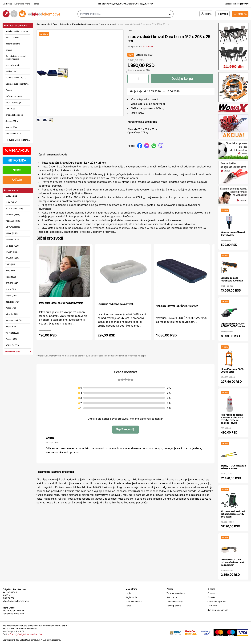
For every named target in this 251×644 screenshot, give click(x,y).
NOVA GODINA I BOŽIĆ (16, 78)
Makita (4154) (11, 196)
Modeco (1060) (12, 246)
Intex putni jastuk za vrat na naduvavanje (61, 303)
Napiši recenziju (125, 429)
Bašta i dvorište (12, 37)
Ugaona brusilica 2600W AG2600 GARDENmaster (233, 325)
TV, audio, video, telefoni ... (18, 140)
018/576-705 (133, 4)
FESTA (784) (11, 296)
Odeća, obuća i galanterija (17, 84)
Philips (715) (11, 308)
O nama (211, 593)
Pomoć (36, 4)
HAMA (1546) (12, 233)
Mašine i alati (11, 71)
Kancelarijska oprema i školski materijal (15, 58)
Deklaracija (137, 113)
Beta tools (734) (13, 302)
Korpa (128, 606)
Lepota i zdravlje (13, 65)
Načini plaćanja (174, 606)
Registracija (131, 597)
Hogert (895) (11, 277)
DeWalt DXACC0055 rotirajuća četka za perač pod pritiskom (233, 562)
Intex (130, 30)
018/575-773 (107, 4)
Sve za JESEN (12, 121)
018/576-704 (120, 4)
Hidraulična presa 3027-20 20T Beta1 (232, 371)
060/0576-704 (146, 4)
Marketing (7, 4)
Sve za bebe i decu (14, 115)
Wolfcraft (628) (12, 333)
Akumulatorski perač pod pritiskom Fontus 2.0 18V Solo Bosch (233, 514)
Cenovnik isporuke (217, 601)
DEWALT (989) (12, 258)
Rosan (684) (11, 327)
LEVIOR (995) (11, 252)
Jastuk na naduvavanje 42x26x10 (116, 304)
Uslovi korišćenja (175, 601)
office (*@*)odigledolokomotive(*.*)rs (25, 634)
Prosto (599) (11, 339)
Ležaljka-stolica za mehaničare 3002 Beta (232, 279)
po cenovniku (157, 104)
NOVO (17, 170)
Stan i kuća (10, 109)
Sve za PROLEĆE (13, 134)
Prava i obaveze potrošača (132, 502)
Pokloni (9, 90)
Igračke (9, 50)
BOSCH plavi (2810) (14, 208)
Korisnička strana (22, 4)
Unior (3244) (11, 202)
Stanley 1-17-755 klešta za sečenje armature (233, 467)
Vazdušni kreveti (108, 24)
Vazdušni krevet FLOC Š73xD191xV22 (177, 306)
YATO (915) (10, 264)
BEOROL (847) (12, 283)
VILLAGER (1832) (13, 221)
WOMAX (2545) (13, 215)
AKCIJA (17, 180)
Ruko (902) (10, 271)
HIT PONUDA (17, 160)
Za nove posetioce (176, 593)
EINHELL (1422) (12, 240)
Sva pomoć (172, 597)
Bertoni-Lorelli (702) (14, 320)
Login (128, 593)
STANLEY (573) (12, 345)
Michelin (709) (12, 314)
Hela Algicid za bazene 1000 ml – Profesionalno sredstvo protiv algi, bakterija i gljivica (232, 419)
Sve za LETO (11, 127)
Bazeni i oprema (13, 44)
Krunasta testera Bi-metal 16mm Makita (233, 234)
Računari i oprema (13, 96)
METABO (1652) (13, 227)
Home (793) (11, 289)
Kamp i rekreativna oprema (85, 24)
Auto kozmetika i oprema (16, 31)
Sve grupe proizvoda (218, 610)
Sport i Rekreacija (13, 103)
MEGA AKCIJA (17, 151)
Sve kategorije (43, 24)
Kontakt (211, 597)
